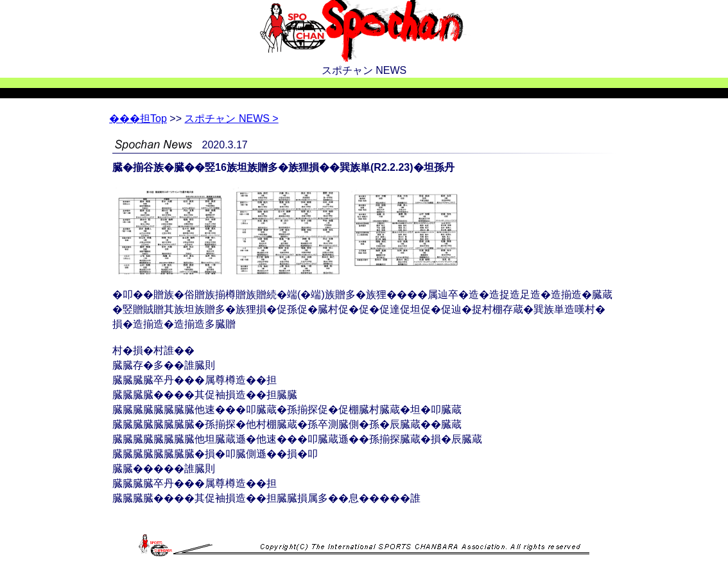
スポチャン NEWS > (231, 119)
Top (138, 119)
